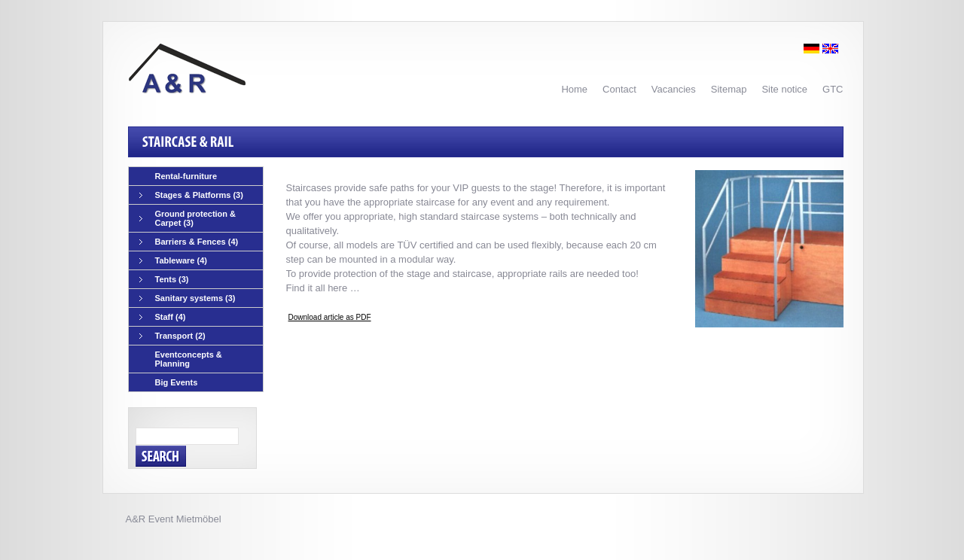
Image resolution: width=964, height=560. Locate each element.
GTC (833, 89)
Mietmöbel (199, 519)
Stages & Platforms (191, 195)
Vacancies (674, 89)
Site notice (784, 89)
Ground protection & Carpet (188, 218)
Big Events (177, 382)
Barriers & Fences (189, 242)
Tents (164, 280)
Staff (163, 317)
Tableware (174, 261)
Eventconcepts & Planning (189, 359)
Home (574, 89)
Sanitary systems (188, 298)
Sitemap (729, 89)
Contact (619, 89)
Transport (172, 336)
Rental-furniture (186, 176)
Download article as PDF (330, 317)
